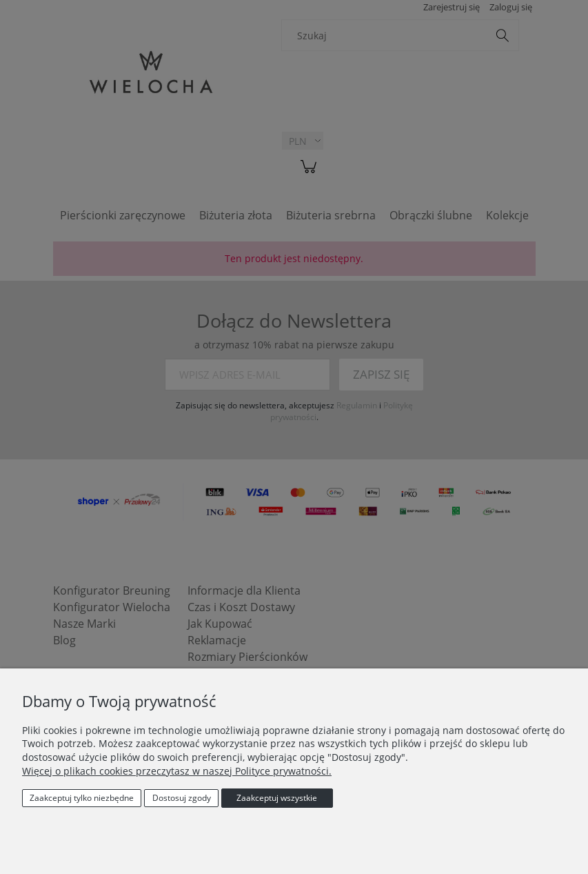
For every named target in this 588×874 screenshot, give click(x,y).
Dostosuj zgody (182, 798)
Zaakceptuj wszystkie (277, 798)
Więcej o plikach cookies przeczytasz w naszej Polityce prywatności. (177, 771)
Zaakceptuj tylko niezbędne (82, 798)
